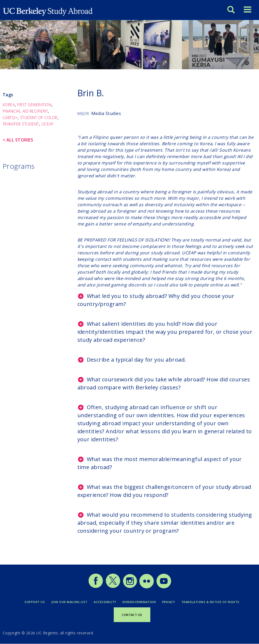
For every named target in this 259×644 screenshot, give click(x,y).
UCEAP (47, 124)
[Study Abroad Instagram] (130, 587)
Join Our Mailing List (69, 602)
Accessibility (105, 602)
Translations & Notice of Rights (210, 602)
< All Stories (18, 140)
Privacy (168, 602)
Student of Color (39, 118)
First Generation (34, 105)
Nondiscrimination (139, 602)
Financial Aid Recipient (25, 111)
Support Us (35, 602)
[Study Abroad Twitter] (113, 587)
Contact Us (132, 615)
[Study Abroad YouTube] (163, 587)
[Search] (231, 9)
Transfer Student (21, 124)
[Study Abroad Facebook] (96, 587)
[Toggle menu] (248, 9)
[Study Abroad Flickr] (147, 587)
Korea (9, 105)
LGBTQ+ (10, 118)
